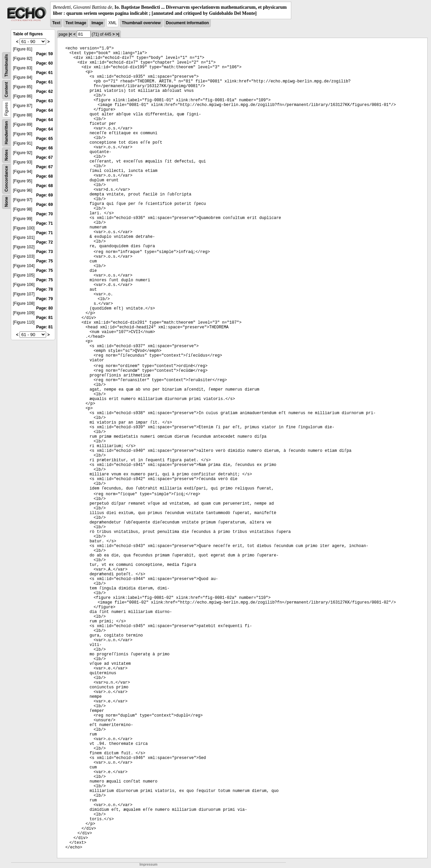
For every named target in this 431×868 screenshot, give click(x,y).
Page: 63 (45, 101)
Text (56, 23)
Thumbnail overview (141, 23)
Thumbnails (6, 65)
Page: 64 (45, 110)
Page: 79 (45, 299)
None (6, 202)
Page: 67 (45, 157)
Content (6, 90)
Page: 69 (45, 195)
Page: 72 (45, 242)
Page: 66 (45, 148)
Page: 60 (45, 63)
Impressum (148, 864)
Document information (187, 23)
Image (97, 23)
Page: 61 (45, 73)
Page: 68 (45, 176)
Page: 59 (45, 54)
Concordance (6, 179)
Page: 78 (45, 289)
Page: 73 (45, 252)
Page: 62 (45, 92)
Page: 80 (45, 308)
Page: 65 (45, 139)
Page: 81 (45, 318)
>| (118, 34)
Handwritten (6, 133)
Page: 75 (45, 261)
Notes (6, 155)
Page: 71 (45, 223)
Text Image (76, 23)
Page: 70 (45, 214)
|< (70, 34)
